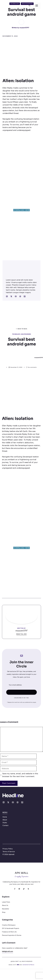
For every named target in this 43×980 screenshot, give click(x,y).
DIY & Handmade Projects (11, 928)
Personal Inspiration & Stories (12, 935)
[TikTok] (24, 889)
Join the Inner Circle (21, 664)
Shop (4, 912)
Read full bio (21, 634)
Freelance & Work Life (9, 932)
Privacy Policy (8, 849)
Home (5, 817)
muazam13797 (24, 28)
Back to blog (22, 329)
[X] (28, 889)
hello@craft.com (8, 951)
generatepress (28, 965)
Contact (5, 825)
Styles (5, 823)
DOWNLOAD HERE (21, 210)
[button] (30, 6)
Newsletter (5, 909)
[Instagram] (19, 889)
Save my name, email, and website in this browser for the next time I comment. (20, 775)
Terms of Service (9, 852)
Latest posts (6, 902)
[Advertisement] (20, 59)
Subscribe (22, 692)
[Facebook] (15, 889)
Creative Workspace (9, 925)
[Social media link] (7, 296)
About (5, 820)
